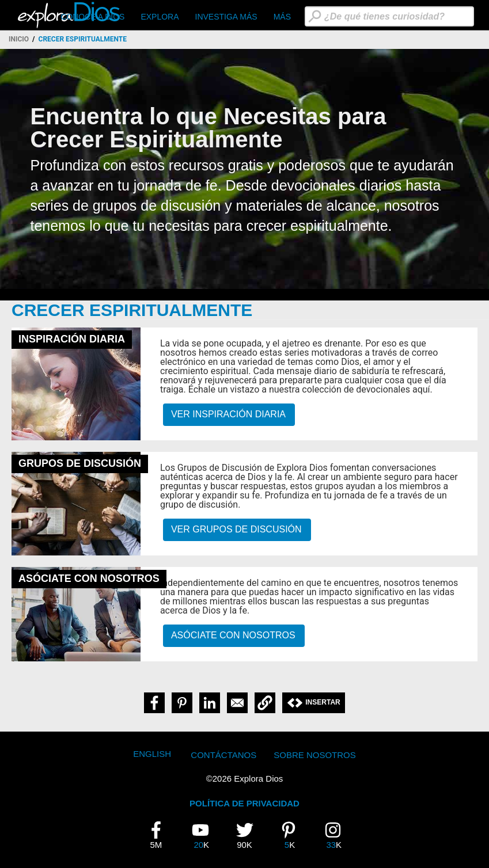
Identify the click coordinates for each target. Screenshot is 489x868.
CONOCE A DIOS (92, 17)
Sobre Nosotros (315, 755)
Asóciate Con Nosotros (233, 635)
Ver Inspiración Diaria (228, 414)
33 (337, 835)
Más (282, 17)
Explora (160, 17)
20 (204, 835)
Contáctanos (223, 755)
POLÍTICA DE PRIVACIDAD (244, 803)
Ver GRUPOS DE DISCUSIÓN (236, 529)
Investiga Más (226, 17)
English (152, 754)
